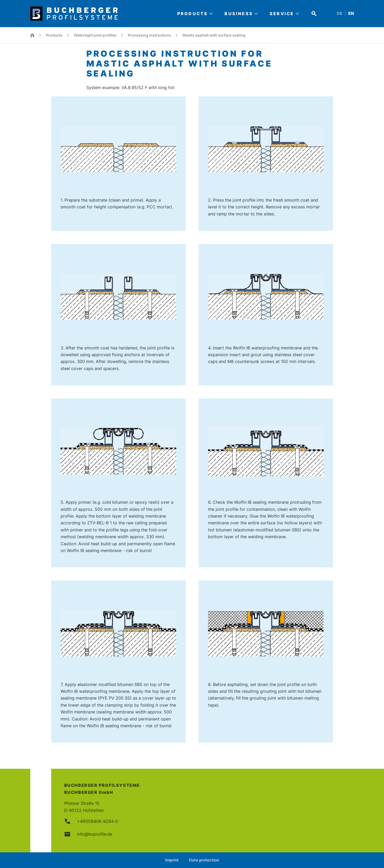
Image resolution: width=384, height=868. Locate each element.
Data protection (204, 860)
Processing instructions (149, 35)
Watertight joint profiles (95, 35)
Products (54, 35)
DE (340, 13)
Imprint (172, 860)
